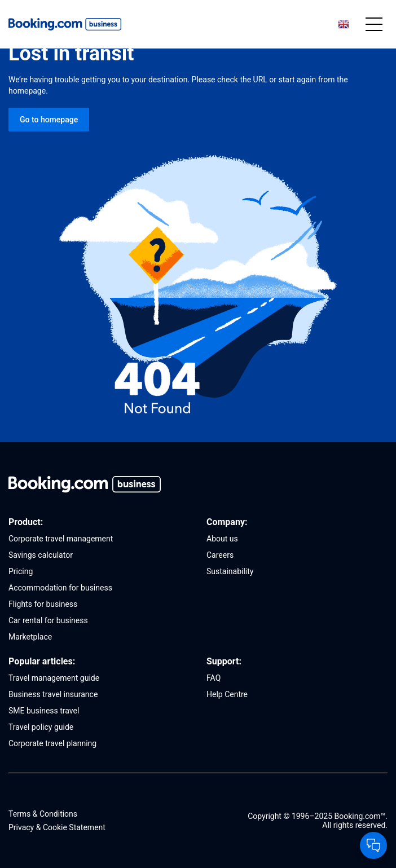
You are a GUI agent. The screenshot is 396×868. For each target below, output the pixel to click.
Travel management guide (54, 678)
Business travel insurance (53, 694)
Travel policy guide (41, 727)
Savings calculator (41, 555)
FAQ (214, 678)
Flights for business (43, 604)
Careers (220, 555)
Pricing (21, 571)
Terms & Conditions (43, 814)
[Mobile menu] (374, 24)
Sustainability (230, 571)
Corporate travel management (61, 539)
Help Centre (227, 694)
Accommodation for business (60, 588)
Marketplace (30, 637)
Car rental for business (48, 620)
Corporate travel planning (52, 743)
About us (222, 539)
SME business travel (44, 711)
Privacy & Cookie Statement (57, 827)
